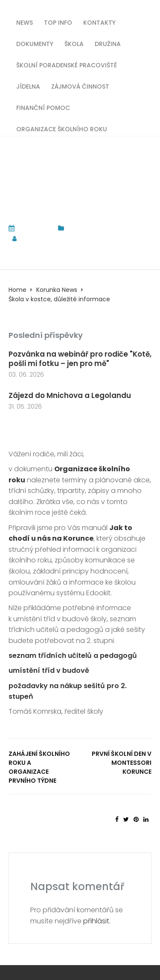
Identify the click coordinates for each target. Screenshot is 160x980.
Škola (74, 43)
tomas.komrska (52, 238)
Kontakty (99, 22)
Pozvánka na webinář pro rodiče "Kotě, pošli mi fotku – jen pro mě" (80, 359)
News (25, 22)
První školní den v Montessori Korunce (122, 763)
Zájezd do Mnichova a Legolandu (71, 395)
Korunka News (89, 228)
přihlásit (96, 921)
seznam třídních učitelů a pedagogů (73, 656)
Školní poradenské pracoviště (67, 65)
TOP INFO (58, 22)
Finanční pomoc (43, 107)
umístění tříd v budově (49, 670)
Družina (108, 43)
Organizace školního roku (62, 128)
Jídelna (28, 86)
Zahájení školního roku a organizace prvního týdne (39, 767)
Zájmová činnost (80, 86)
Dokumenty (35, 43)
